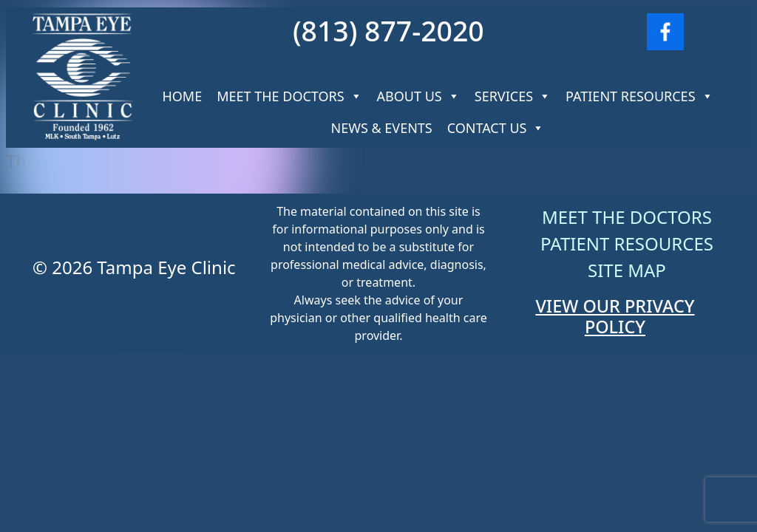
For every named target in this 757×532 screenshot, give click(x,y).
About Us (418, 96)
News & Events (381, 128)
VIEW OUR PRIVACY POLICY (615, 316)
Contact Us (496, 128)
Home (182, 96)
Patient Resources (639, 96)
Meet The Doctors (289, 96)
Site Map (627, 270)
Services (513, 96)
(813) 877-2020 (388, 31)
